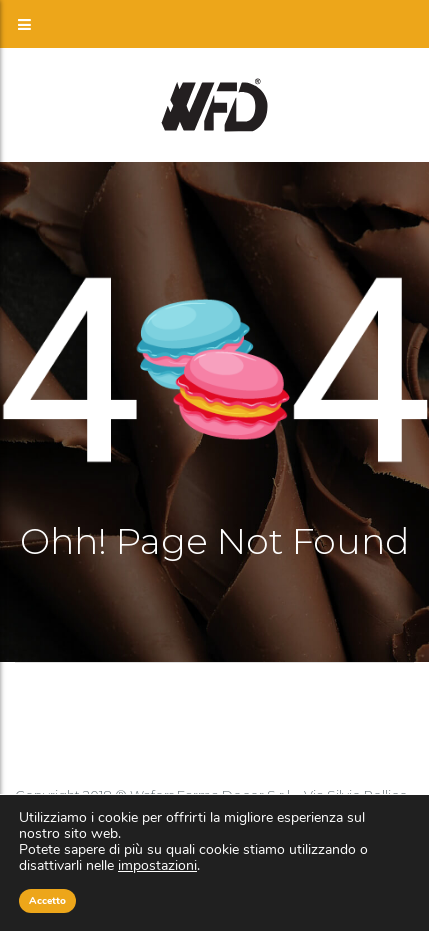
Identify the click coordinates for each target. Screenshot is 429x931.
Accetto (47, 901)
